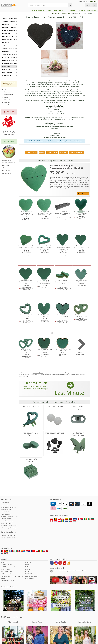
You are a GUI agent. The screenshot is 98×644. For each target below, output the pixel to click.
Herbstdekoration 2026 (9, 39)
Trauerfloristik (6, 69)
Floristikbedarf (6, 33)
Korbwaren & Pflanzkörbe (9, 48)
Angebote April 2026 (60, 10)
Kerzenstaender (8, 95)
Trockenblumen (8, 105)
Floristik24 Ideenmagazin (10, 526)
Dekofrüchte (5, 25)
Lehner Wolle (6, 569)
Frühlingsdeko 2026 (8, 36)
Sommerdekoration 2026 (9, 63)
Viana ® (4, 578)
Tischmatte (6, 92)
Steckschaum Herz (77, 152)
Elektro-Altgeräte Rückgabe (10, 528)
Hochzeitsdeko (6, 42)
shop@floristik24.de (9, 535)
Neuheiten (82, 10)
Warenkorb (83, 1)
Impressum (5, 503)
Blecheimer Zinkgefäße (9, 22)
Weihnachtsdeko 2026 (8, 72)
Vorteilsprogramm (8, 521)
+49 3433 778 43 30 (9, 538)
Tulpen (5, 97)
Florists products (7, 565)
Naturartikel (5, 51)
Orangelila (6, 100)
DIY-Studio (6, 75)
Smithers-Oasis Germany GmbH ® (12, 576)
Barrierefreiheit (7, 514)
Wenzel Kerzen (30, 578)
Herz (43, 152)
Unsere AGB (6, 505)
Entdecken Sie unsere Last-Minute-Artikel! (9, 133)
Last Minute (92, 10)
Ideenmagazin (7, 173)
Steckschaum (32, 152)
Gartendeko (6, 170)
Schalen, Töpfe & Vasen (9, 57)
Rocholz (28, 571)
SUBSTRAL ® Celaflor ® (32, 576)
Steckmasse (53, 152)
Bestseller (72, 10)
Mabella (28, 569)
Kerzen (4, 45)
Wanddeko (6, 165)
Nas (4, 89)
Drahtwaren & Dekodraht (9, 30)
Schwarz (64, 152)
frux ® (27, 565)
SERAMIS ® (29, 574)
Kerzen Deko (7, 160)
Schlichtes (6, 102)
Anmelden (93, 1)
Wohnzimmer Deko (9, 163)
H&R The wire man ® (8, 567)
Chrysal (4, 562)
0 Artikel (89, 5)
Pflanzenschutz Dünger (9, 54)
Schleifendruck (6, 574)
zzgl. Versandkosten (38, 373)
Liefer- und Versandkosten (10, 516)
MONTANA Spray (7, 571)
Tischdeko (6, 168)
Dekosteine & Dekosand (9, 28)
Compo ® (28, 562)
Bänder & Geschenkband (9, 19)
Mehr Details (83, 194)
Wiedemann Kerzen (8, 581)
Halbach (28, 567)
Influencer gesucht (8, 523)
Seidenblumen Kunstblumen (42, 10)
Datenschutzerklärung (9, 507)
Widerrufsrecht (7, 519)
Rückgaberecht (7, 510)
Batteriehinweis (7, 512)
